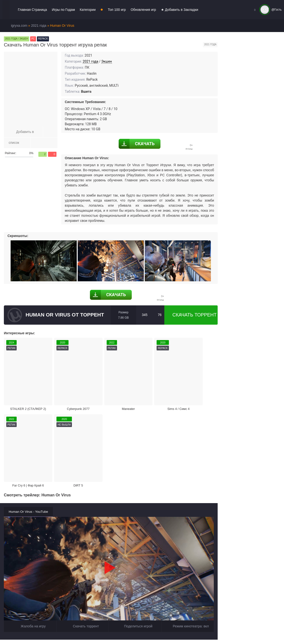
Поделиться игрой (135, 529)
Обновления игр (143, 10)
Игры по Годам (63, 10)
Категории (88, 10)
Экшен (107, 61)
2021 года (90, 61)
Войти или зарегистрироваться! (148, 636)
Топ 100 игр (117, 10)
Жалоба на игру (30, 529)
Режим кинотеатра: (188, 529)
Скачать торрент (191, 315)
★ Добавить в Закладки (180, 10)
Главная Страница (32, 10)
